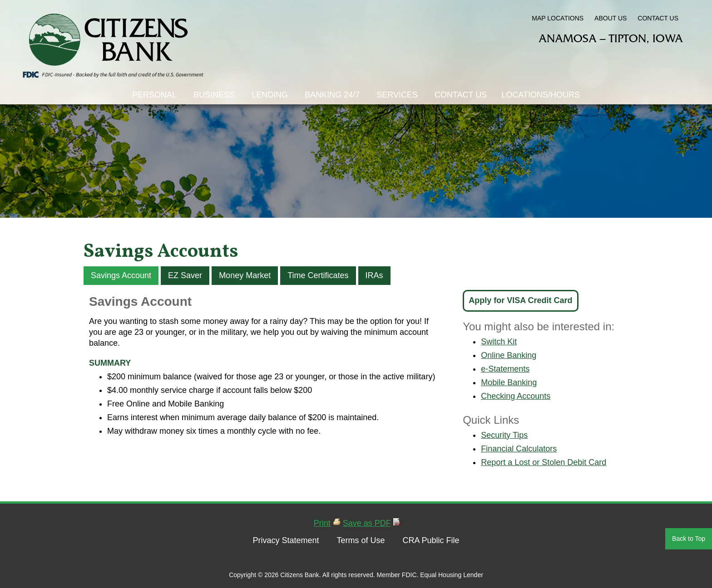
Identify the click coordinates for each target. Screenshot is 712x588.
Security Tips (504, 435)
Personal (154, 95)
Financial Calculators (519, 449)
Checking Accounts (516, 396)
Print (322, 523)
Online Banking (509, 355)
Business (214, 95)
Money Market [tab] (245, 275)
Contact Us (461, 95)
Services (397, 95)
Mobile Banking (509, 382)
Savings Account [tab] (121, 275)
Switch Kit (499, 342)
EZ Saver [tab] (185, 275)
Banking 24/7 (332, 95)
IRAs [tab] (374, 275)
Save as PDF (367, 523)
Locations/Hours (541, 95)
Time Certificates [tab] (318, 275)
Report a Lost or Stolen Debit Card (544, 462)
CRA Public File (431, 540)
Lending (270, 95)
